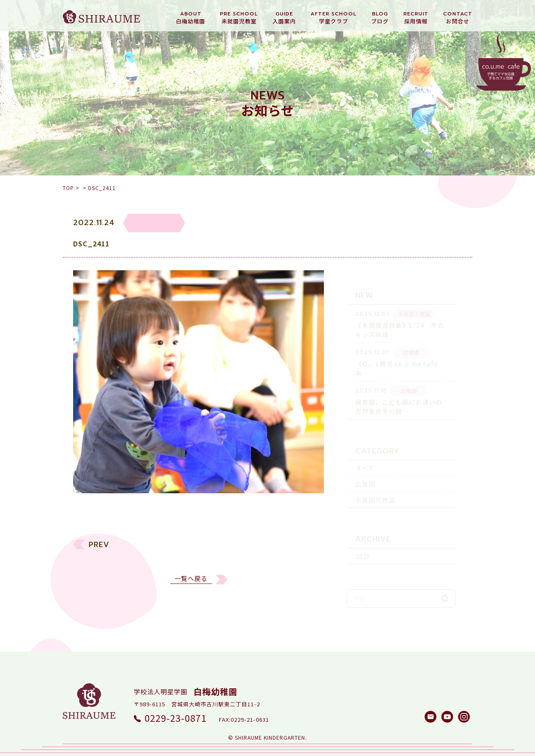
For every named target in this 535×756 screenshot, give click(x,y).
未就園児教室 (375, 487)
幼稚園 (365, 471)
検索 (445, 586)
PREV (99, 551)
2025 (363, 543)
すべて (365, 455)
